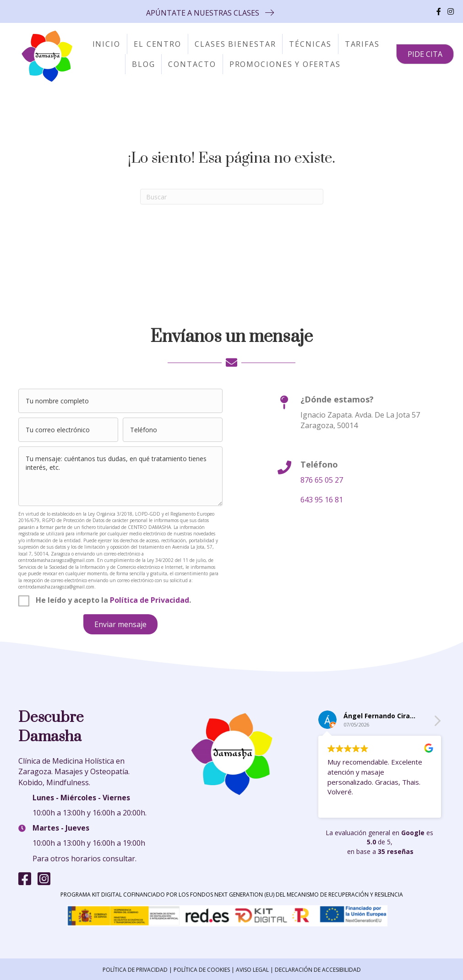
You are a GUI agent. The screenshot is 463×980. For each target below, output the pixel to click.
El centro (158, 44)
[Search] (232, 197)
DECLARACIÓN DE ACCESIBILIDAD (318, 970)
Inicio (106, 44)
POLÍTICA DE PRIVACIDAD (135, 970)
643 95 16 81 (322, 500)
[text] (120, 401)
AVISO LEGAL (252, 970)
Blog (144, 64)
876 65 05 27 (322, 480)
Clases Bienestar (235, 44)
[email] (68, 430)
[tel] (173, 430)
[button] (210, 13)
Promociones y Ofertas (285, 64)
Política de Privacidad (150, 600)
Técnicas (310, 44)
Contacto (192, 64)
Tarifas (362, 44)
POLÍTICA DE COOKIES (202, 970)
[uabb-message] (120, 476)
